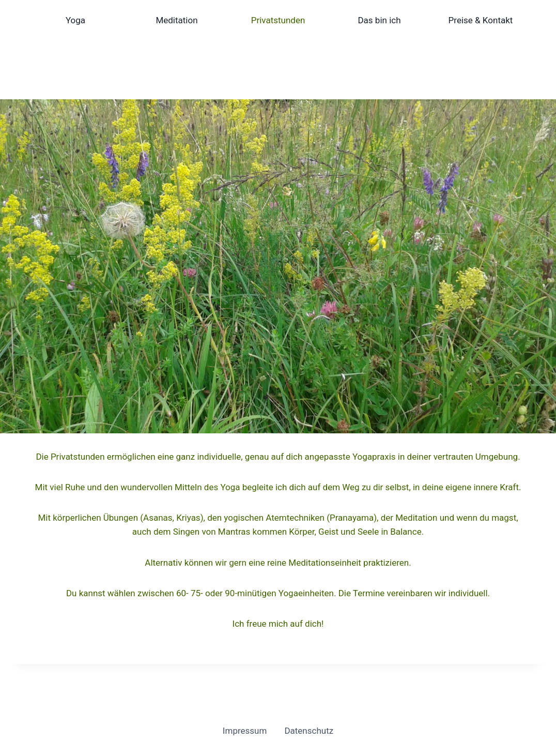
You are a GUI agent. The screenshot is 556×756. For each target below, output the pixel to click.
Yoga (75, 20)
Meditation (176, 20)
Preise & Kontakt (481, 20)
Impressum (245, 731)
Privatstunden (278, 20)
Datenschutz (309, 731)
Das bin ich (379, 20)
